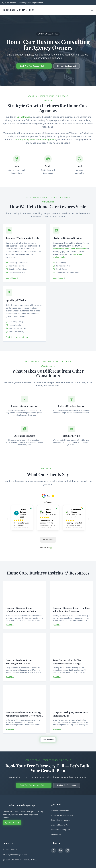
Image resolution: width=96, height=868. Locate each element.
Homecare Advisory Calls (61, 830)
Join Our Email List (67, 66)
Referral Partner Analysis (61, 820)
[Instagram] (66, 850)
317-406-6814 (10, 849)
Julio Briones (23, 117)
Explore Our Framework (66, 785)
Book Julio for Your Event (18, 337)
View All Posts (48, 740)
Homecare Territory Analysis (62, 815)
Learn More (12, 278)
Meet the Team (57, 834)
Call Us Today (12, 823)
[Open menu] (92, 10)
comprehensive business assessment (70, 249)
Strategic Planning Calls (60, 825)
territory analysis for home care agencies (35, 140)
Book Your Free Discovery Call (34, 66)
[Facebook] (53, 850)
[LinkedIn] (60, 850)
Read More (10, 625)
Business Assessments (60, 811)
